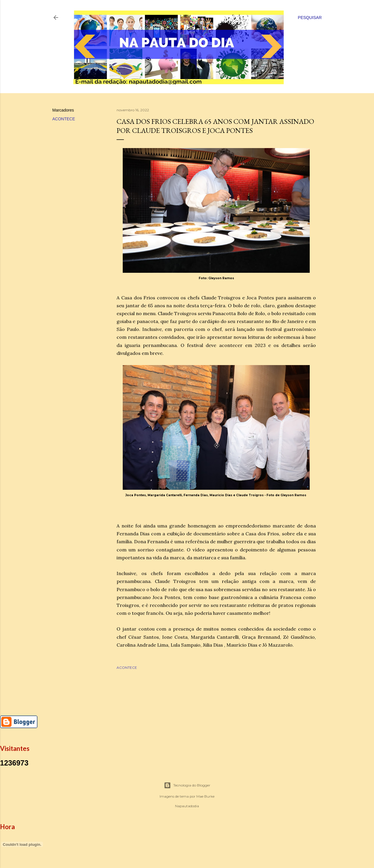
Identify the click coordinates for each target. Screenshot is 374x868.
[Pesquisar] (310, 18)
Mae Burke (205, 796)
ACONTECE (64, 119)
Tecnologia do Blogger (187, 785)
